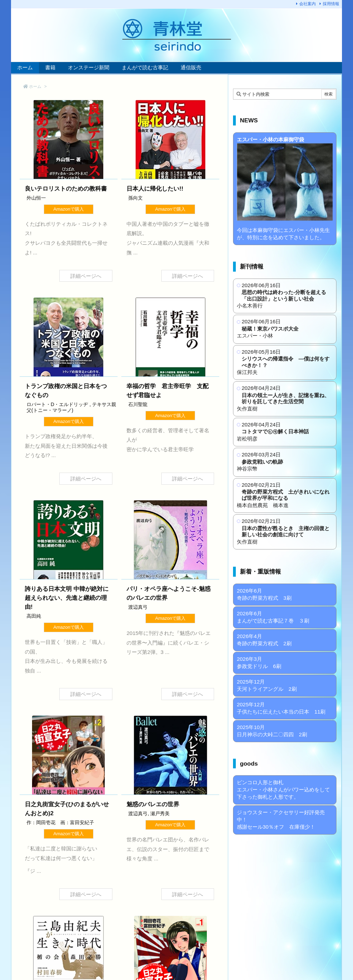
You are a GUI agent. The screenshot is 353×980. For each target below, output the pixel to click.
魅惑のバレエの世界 (153, 804)
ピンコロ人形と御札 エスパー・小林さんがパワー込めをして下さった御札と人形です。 (283, 790)
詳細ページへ (86, 276)
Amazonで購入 (69, 209)
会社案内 (307, 4)
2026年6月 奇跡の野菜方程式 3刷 (264, 594)
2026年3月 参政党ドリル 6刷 (259, 663)
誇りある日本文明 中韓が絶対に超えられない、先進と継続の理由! (67, 598)
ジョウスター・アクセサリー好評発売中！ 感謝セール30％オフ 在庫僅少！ (281, 820)
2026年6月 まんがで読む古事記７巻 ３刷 (273, 617)
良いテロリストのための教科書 (66, 189)
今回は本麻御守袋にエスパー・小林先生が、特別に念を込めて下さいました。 (285, 188)
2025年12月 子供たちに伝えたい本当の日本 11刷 (281, 708)
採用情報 (331, 4)
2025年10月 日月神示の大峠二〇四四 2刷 (272, 731)
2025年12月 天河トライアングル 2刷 (267, 685)
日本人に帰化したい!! (155, 189)
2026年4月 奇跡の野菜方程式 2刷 (264, 640)
